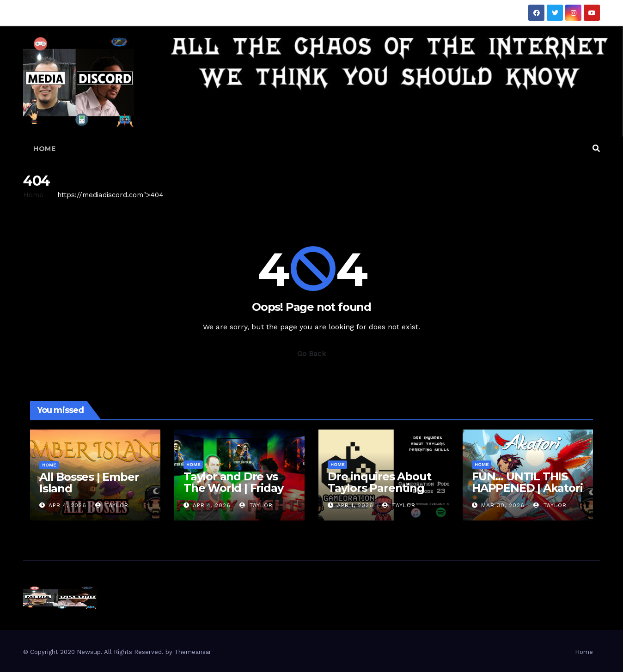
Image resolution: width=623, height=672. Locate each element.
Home (44, 149)
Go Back (311, 354)
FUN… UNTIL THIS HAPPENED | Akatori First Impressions (527, 488)
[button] (596, 148)
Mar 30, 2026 (503, 505)
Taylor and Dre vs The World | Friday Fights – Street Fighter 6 (233, 494)
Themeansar (193, 652)
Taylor (112, 505)
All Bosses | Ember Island (89, 483)
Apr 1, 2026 (355, 505)
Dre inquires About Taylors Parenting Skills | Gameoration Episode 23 (381, 494)
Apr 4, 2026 (67, 505)
